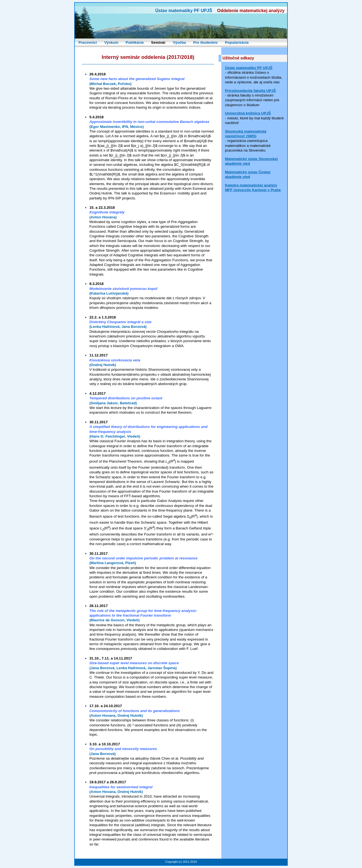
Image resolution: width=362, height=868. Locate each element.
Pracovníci (88, 42)
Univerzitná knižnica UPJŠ (248, 113)
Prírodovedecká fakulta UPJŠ (250, 91)
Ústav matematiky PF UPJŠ (249, 68)
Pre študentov (205, 42)
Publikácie (135, 42)
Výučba (179, 42)
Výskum (111, 42)
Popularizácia (237, 42)
